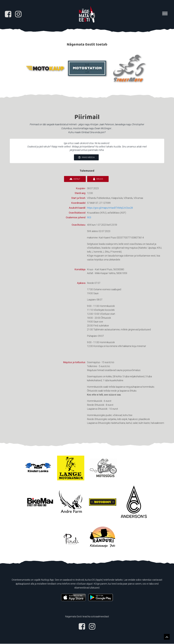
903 (89, 218)
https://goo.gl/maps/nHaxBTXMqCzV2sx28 (110, 208)
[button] (86, 158)
